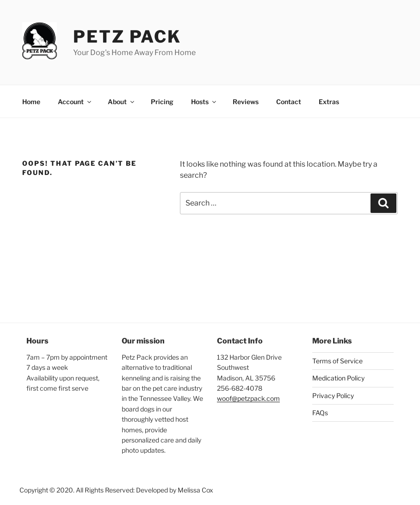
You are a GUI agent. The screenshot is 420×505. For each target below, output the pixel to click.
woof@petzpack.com (248, 398)
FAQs (320, 413)
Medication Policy (338, 378)
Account (75, 102)
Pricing (162, 102)
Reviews (246, 102)
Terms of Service (337, 361)
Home (31, 102)
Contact (289, 102)
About (122, 102)
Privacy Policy (333, 396)
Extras (329, 102)
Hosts (204, 102)
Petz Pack (127, 37)
